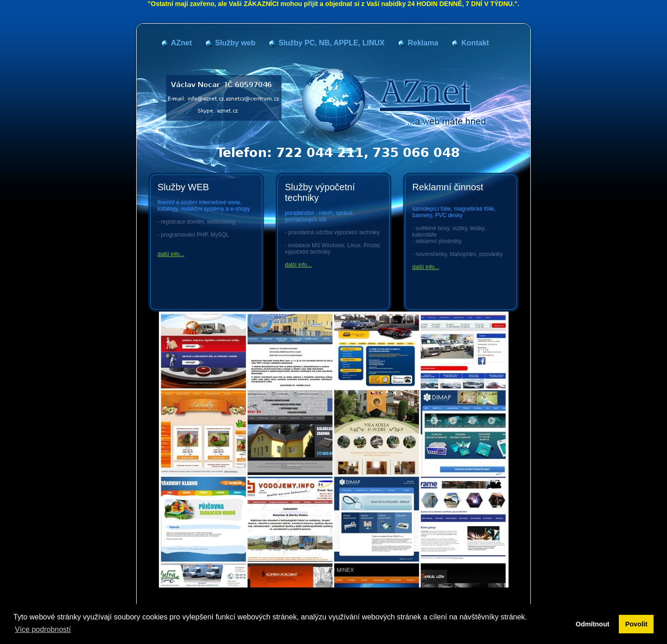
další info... (171, 254)
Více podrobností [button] (43, 629)
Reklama (423, 43)
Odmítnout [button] (593, 624)
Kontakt (475, 43)
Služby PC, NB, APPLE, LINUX (331, 43)
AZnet (181, 43)
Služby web (235, 43)
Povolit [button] (636, 624)
